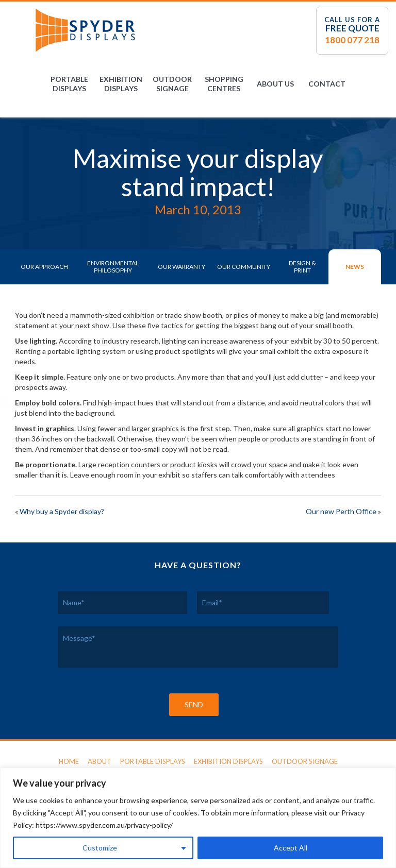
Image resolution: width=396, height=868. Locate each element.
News (355, 267)
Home (69, 761)
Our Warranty (181, 267)
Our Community (244, 267)
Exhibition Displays (121, 84)
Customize (100, 848)
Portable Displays (69, 84)
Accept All (291, 848)
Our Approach (44, 267)
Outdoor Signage (172, 84)
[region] (198, 818)
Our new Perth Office (341, 511)
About (100, 761)
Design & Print (302, 267)
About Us (275, 84)
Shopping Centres (224, 84)
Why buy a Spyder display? (62, 511)
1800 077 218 (352, 40)
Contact (327, 84)
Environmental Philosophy (113, 267)
